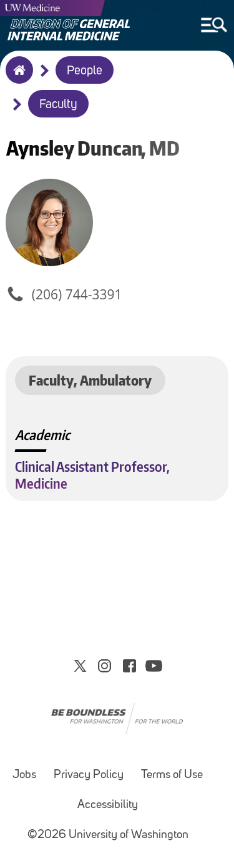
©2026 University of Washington (108, 835)
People (85, 71)
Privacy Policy (89, 775)
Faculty (58, 105)
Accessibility (108, 805)
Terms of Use (172, 775)
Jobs (24, 775)
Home (17, 78)
